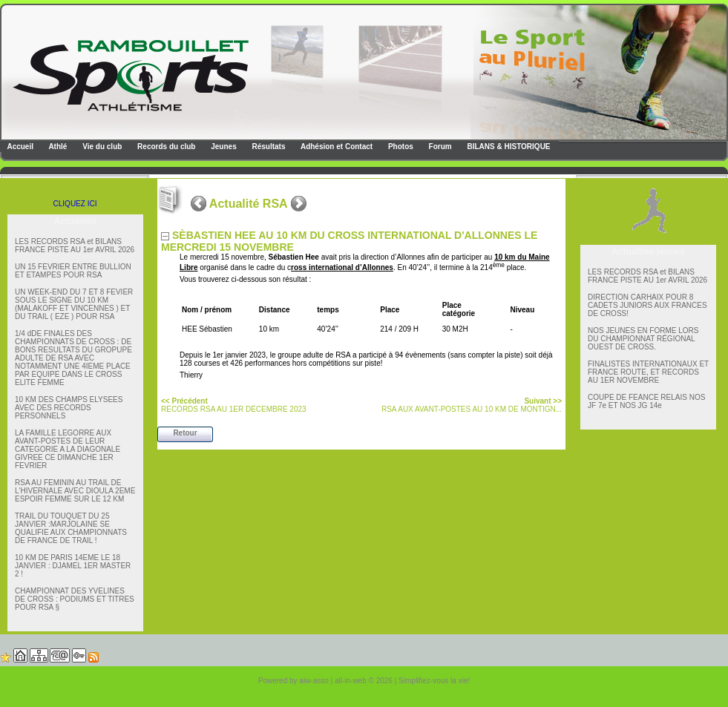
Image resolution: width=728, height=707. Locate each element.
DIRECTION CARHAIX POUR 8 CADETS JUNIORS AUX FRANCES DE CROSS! (647, 305)
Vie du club (101, 147)
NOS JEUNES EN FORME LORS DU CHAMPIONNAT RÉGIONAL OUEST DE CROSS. (643, 339)
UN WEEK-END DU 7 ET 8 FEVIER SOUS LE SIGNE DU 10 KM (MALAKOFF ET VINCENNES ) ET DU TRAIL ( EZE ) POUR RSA (74, 304)
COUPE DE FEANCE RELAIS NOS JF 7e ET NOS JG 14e (646, 401)
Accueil (19, 147)
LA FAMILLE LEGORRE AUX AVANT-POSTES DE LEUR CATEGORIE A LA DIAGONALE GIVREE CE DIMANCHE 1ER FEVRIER (68, 449)
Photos (400, 147)
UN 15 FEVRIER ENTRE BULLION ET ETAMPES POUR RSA (73, 271)
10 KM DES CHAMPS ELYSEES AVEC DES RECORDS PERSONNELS (69, 408)
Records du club (165, 147)
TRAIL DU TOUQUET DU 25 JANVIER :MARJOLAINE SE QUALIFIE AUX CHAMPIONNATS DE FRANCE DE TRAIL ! (71, 528)
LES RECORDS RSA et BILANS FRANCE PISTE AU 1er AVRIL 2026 (75, 246)
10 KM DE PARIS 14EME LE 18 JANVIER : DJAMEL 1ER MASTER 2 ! (73, 566)
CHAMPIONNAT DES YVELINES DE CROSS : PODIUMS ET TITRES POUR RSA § (75, 599)
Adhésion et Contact (336, 147)
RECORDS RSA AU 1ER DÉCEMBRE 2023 (234, 405)
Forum (439, 147)
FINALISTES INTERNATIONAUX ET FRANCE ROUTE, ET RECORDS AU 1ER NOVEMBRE (648, 372)
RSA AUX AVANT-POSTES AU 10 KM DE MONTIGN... (472, 405)
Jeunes (222, 147)
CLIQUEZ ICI (75, 204)
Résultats (268, 147)
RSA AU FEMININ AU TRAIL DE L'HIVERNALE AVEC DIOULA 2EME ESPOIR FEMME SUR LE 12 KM (75, 491)
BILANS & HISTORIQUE (508, 147)
